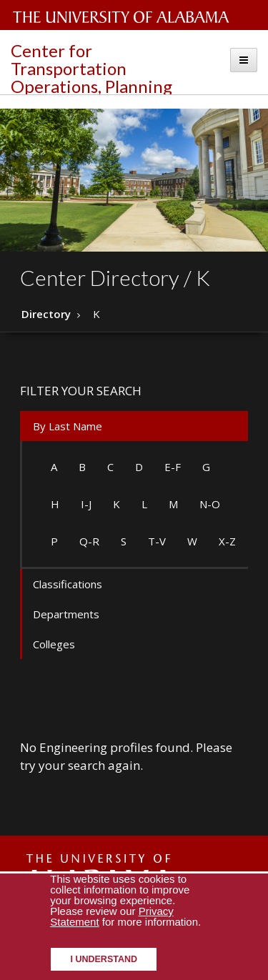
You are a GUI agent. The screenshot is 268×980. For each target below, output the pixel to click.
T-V (157, 541)
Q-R (89, 541)
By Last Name (68, 426)
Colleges (54, 644)
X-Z (227, 541)
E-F (173, 467)
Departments (66, 614)
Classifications (68, 584)
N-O (210, 504)
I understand (104, 959)
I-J (86, 504)
